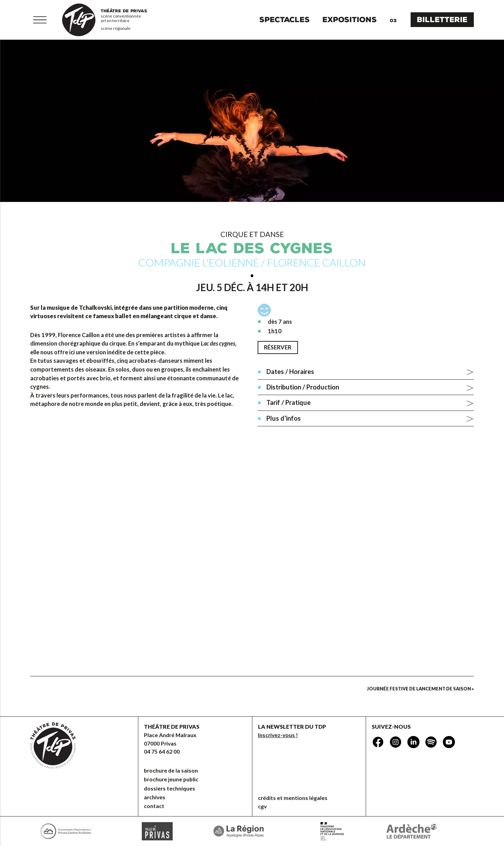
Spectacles (285, 20)
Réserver (278, 347)
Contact (154, 806)
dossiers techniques (170, 788)
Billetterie (442, 20)
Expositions (350, 20)
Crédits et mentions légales (293, 798)
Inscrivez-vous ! (278, 735)
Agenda (393, 20)
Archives (155, 797)
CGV (262, 806)
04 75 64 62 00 (162, 751)
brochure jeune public (171, 779)
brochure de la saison (171, 770)
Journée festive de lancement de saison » (420, 689)
